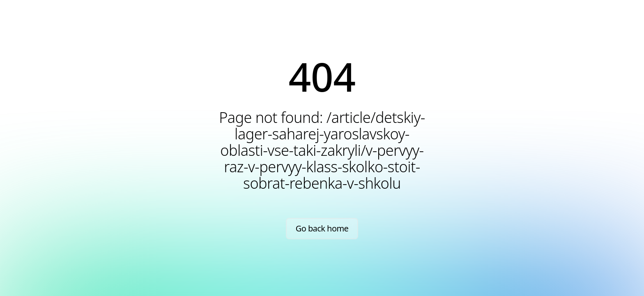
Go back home (322, 228)
